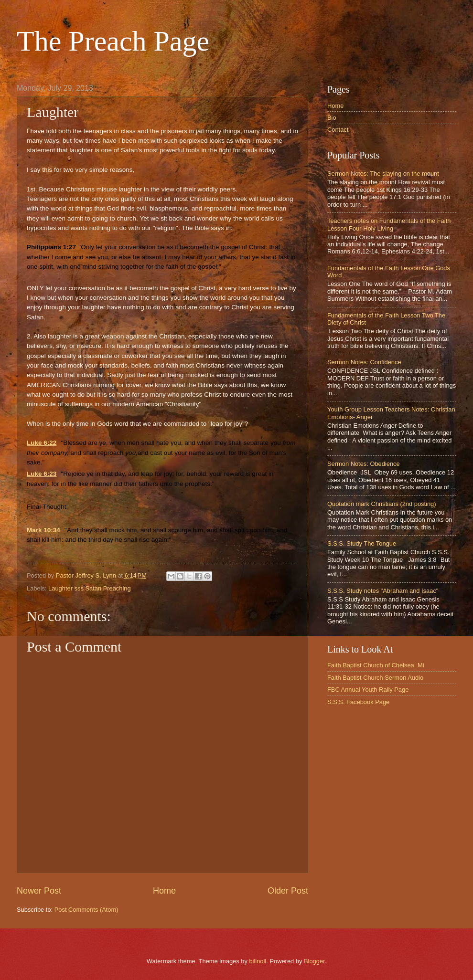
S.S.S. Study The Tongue (362, 543)
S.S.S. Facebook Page (358, 702)
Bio (332, 118)
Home (164, 891)
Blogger (314, 961)
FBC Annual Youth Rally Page (368, 690)
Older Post (288, 891)
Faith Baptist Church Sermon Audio (375, 678)
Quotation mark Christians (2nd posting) (382, 504)
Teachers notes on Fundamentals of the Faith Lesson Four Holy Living (389, 224)
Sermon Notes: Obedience (364, 464)
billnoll (258, 961)
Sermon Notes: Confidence (364, 362)
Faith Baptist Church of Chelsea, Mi (376, 665)
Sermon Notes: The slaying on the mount (383, 174)
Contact (338, 130)
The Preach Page (113, 41)
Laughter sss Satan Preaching (90, 588)
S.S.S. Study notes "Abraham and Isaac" (383, 591)
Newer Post (39, 891)
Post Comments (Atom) (86, 910)
